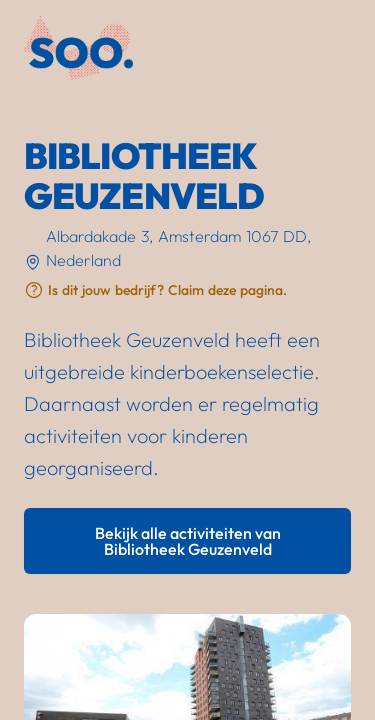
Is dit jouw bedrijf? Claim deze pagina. (167, 290)
